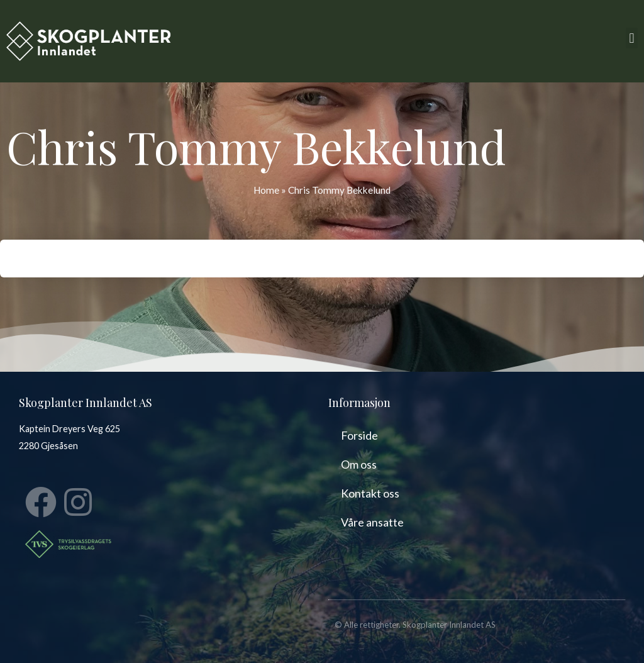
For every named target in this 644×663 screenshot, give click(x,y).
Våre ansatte (372, 522)
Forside (359, 435)
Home (266, 190)
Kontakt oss (370, 493)
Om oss (359, 464)
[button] (632, 38)
